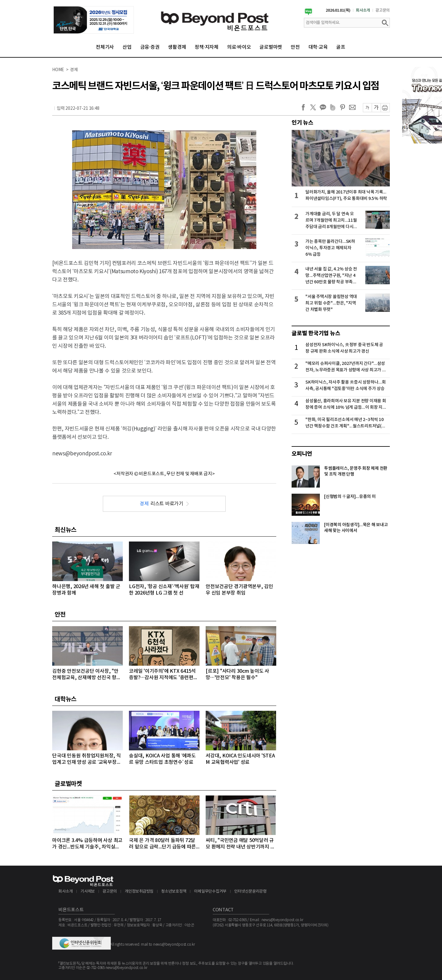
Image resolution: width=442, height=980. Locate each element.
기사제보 (88, 892)
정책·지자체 (207, 47)
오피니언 (302, 454)
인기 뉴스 (302, 123)
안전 (295, 47)
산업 (127, 47)
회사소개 (363, 10)
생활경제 (177, 47)
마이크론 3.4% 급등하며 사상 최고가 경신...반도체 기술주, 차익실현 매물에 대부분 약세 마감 (87, 844)
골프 (341, 47)
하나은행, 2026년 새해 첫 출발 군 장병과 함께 (86, 590)
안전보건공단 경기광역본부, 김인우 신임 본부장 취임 (239, 590)
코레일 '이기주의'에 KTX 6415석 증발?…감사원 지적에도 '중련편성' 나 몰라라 (164, 675)
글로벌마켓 (271, 47)
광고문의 (383, 10)
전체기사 (105, 47)
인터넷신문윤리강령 (250, 892)
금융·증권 (150, 47)
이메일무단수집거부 (210, 892)
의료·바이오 (239, 47)
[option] (94, 20)
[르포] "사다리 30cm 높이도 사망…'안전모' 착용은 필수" (237, 674)
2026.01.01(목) (338, 10)
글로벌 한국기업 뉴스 (316, 333)
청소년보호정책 (174, 892)
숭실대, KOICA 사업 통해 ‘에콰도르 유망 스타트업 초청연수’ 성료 (162, 759)
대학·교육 (318, 47)
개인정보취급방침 (139, 892)
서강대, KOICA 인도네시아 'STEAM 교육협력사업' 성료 (240, 759)
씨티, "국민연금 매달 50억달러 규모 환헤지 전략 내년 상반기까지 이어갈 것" (240, 844)
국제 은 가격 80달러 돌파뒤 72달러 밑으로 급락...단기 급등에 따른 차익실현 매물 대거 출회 (162, 844)
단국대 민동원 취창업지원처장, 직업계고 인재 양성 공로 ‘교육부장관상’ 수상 (87, 759)
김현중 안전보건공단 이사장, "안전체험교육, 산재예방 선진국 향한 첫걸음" (87, 675)
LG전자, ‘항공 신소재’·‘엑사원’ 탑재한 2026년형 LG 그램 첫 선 (164, 590)
